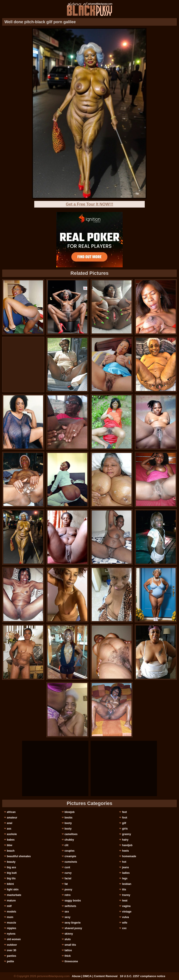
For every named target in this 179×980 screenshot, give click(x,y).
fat (66, 884)
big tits (11, 878)
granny (127, 834)
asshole (12, 834)
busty (68, 829)
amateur (12, 818)
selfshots (70, 906)
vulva (126, 917)
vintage (127, 912)
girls (125, 829)
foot (125, 818)
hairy (125, 840)
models (11, 912)
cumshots (71, 862)
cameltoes (71, 834)
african (11, 812)
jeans (126, 867)
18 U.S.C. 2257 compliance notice (143, 976)
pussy (68, 890)
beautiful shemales (19, 856)
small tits (70, 945)
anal (10, 823)
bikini (10, 884)
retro (68, 895)
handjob (127, 845)
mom (10, 917)
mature (11, 901)
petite (10, 961)
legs (125, 878)
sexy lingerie (73, 923)
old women (14, 939)
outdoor (12, 945)
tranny (126, 895)
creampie (70, 856)
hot (124, 862)
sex (67, 912)
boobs (69, 818)
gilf (124, 823)
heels (126, 851)
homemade (129, 856)
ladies (126, 873)
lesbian (127, 884)
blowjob (70, 812)
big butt (12, 873)
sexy (68, 917)
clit (66, 845)
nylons (11, 934)
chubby (69, 840)
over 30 (11, 950)
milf (9, 906)
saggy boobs (73, 901)
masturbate (14, 895)
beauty (11, 862)
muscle (11, 923)
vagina (126, 906)
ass (9, 829)
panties (11, 956)
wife (125, 923)
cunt (67, 867)
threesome (71, 961)
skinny (69, 934)
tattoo (68, 950)
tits (124, 890)
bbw (10, 845)
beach (11, 851)
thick (68, 956)
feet (125, 812)
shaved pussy (73, 928)
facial (68, 878)
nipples (11, 928)
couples (70, 851)
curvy (68, 873)
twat (125, 901)
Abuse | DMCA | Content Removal (95, 976)
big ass (11, 867)
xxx (124, 928)
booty (68, 823)
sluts (68, 939)
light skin (13, 890)
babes (11, 840)
